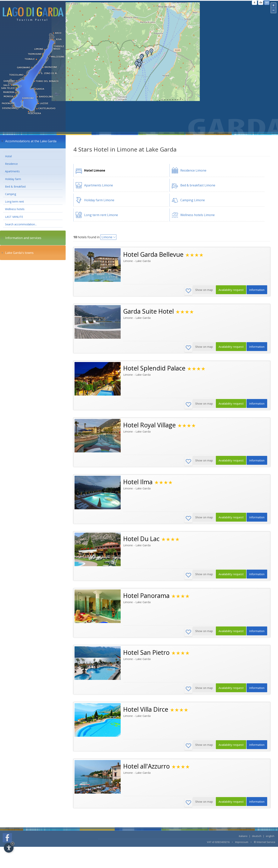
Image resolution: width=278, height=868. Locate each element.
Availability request (229, 291)
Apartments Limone (99, 185)
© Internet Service (265, 846)
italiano (243, 840)
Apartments (12, 171)
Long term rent (14, 202)
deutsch (257, 840)
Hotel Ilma (138, 483)
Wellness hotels (15, 209)
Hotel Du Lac (141, 541)
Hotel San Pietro (146, 655)
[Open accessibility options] (9, 848)
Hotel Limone (95, 170)
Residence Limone (193, 170)
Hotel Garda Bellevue (153, 254)
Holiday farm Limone (99, 200)
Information (256, 291)
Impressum (242, 846)
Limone (107, 237)
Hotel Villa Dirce (146, 712)
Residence (11, 164)
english (270, 840)
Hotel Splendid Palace (154, 369)
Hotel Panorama (146, 598)
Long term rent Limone (101, 215)
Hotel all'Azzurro (146, 770)
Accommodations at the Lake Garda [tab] (28, 141)
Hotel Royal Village (149, 426)
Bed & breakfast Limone (198, 185)
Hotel (8, 156)
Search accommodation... (21, 224)
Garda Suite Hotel (148, 312)
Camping (11, 194)
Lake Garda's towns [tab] (17, 253)
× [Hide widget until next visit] (13, 844)
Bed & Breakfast (15, 186)
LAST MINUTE (14, 217)
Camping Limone (193, 200)
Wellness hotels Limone (197, 215)
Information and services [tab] (21, 238)
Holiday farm (13, 179)
